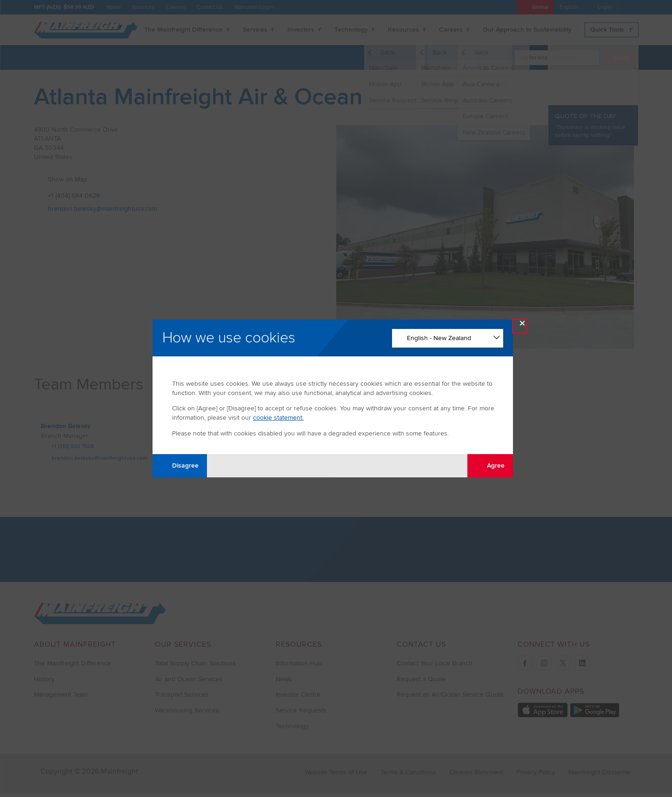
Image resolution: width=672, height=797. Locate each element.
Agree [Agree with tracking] (490, 465)
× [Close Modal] (522, 325)
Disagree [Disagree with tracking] (180, 465)
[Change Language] (448, 338)
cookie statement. (278, 418)
